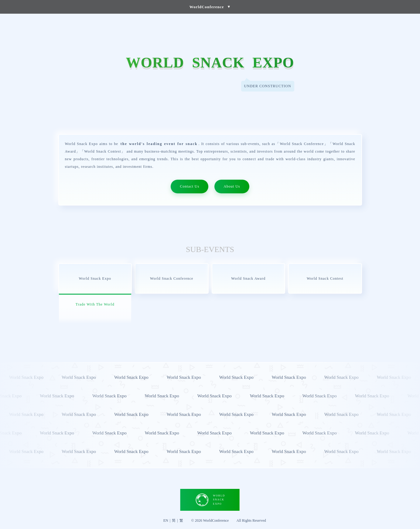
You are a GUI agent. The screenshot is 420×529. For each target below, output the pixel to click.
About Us (232, 186)
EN (166, 520)
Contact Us (190, 186)
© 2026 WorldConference (210, 520)
